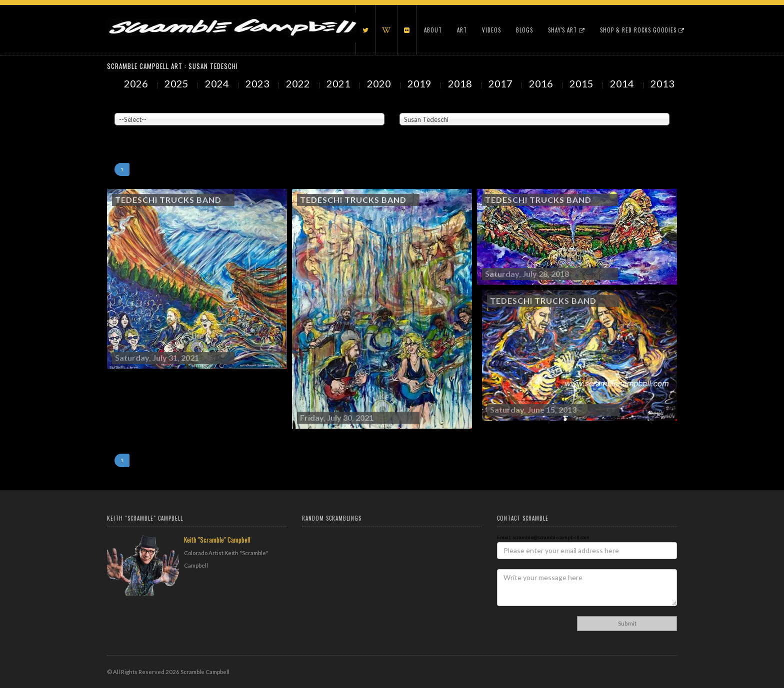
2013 (663, 83)
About (433, 30)
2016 (542, 83)
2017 (501, 83)
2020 (380, 83)
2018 (461, 83)
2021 (339, 83)
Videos (491, 30)
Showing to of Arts (135, 130)
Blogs (524, 30)
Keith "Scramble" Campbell (217, 540)
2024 (218, 83)
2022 (299, 83)
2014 (623, 83)
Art (462, 30)
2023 (258, 83)
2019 (420, 83)
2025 (177, 83)
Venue (122, 105)
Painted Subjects (420, 105)
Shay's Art (566, 30)
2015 (582, 83)
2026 (137, 83)
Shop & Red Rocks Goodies (642, 30)
